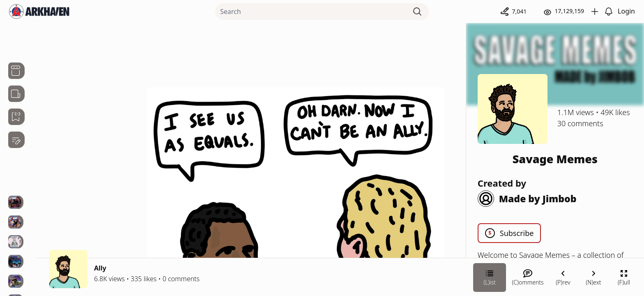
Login (626, 11)
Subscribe (509, 233)
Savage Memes (555, 159)
